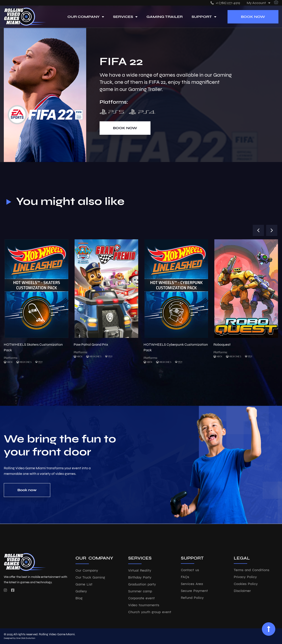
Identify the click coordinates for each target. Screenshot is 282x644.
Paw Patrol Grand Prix (91, 344)
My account (259, 3)
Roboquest (222, 344)
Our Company (86, 17)
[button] (258, 230)
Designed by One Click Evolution (20, 638)
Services (125, 17)
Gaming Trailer (165, 17)
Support (204, 17)
